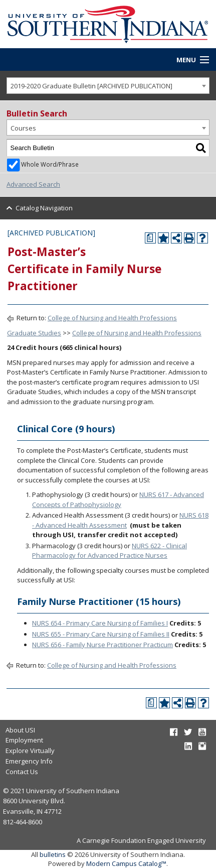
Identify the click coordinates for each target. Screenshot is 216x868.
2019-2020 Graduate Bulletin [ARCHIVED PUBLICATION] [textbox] (91, 86)
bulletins (53, 854)
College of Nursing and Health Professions (112, 318)
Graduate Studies (34, 333)
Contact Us (22, 772)
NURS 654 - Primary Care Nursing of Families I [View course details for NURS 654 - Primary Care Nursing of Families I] (100, 623)
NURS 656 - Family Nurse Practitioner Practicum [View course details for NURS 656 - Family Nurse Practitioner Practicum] (102, 645)
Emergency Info (29, 761)
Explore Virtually (30, 751)
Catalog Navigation (44, 208)
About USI (20, 730)
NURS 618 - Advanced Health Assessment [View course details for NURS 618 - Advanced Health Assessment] (120, 520)
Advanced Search (33, 184)
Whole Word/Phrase (50, 164)
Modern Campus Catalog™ (126, 863)
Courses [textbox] (23, 128)
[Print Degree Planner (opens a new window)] (150, 238)
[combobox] (108, 86)
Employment (24, 740)
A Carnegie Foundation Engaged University (141, 840)
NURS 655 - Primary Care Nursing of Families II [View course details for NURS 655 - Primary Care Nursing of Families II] (101, 634)
